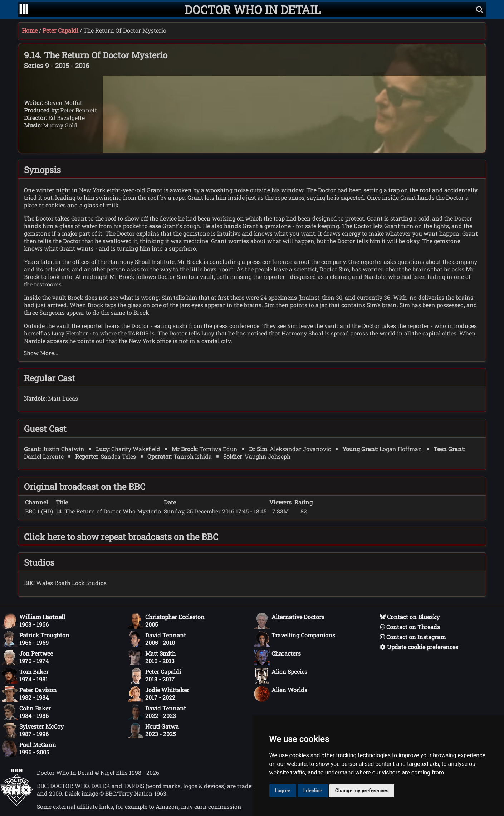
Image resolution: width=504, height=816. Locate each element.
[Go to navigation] (24, 10)
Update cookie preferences (419, 647)
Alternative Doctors (289, 621)
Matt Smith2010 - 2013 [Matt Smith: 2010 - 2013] (152, 657)
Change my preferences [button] (362, 791)
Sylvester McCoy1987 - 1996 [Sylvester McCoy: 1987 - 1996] (33, 730)
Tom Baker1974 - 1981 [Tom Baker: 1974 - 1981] (25, 676)
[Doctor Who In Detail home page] (253, 9)
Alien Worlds (281, 694)
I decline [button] (313, 791)
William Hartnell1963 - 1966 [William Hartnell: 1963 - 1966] (33, 621)
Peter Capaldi (60, 30)
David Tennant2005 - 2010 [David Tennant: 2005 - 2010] (157, 639)
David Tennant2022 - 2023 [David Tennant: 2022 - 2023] (157, 712)
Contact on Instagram (413, 637)
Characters (277, 657)
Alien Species (281, 676)
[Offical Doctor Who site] (17, 804)
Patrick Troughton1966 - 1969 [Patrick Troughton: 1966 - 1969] (36, 639)
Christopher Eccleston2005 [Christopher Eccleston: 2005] (166, 621)
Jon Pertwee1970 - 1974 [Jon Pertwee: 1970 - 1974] (27, 657)
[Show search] (480, 9)
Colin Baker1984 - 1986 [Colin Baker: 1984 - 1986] (26, 712)
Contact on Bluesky (410, 617)
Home (30, 30)
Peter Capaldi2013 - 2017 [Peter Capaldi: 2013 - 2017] (154, 676)
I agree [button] (283, 791)
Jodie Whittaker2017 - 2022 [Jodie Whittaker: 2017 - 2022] (158, 694)
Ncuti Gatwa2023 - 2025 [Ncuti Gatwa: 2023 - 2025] (153, 730)
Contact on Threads (410, 627)
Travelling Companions (295, 639)
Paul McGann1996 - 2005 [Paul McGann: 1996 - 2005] (29, 749)
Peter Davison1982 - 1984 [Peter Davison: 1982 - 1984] (29, 694)
